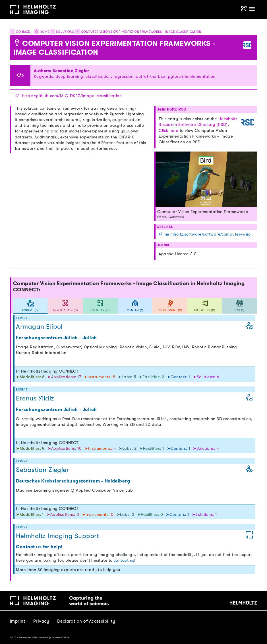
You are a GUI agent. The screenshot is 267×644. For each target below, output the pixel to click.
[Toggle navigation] (252, 9)
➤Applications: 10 (65, 448)
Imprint (18, 621)
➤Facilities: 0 (151, 515)
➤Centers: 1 (179, 377)
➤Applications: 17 (65, 377)
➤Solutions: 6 (206, 377)
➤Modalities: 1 (30, 515)
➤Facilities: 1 (152, 448)
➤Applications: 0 (64, 515)
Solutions (65, 32)
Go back (20, 32)
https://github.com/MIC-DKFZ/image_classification (72, 96)
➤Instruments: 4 (101, 448)
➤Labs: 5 (128, 377)
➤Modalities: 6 (31, 377)
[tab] (31, 306)
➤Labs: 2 (128, 448)
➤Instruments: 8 (100, 377)
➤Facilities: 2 (152, 377)
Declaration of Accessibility (86, 621)
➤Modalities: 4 (31, 448)
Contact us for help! (39, 547)
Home (40, 32)
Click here (168, 131)
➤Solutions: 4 (206, 448)
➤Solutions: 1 (204, 515)
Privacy (41, 621)
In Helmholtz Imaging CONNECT (47, 371)
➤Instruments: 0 (99, 515)
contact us (124, 560)
